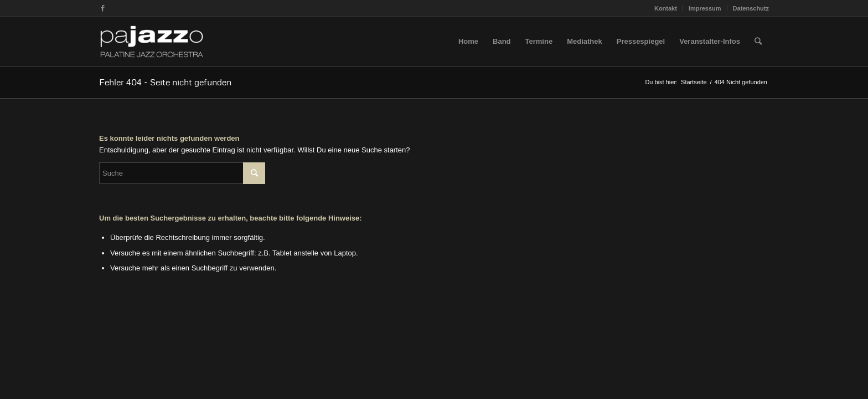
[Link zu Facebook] (102, 8)
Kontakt (666, 8)
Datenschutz (751, 8)
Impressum (705, 8)
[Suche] (758, 42)
